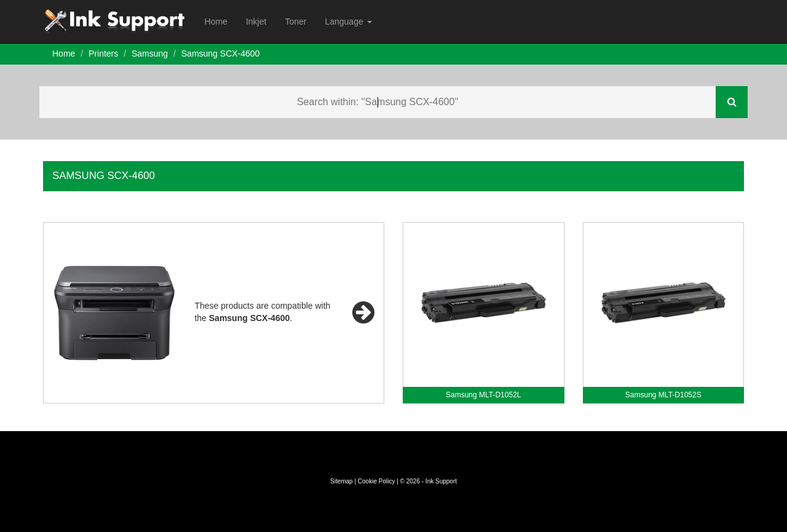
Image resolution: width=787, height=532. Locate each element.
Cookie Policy (377, 481)
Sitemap (342, 481)
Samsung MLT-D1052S (663, 395)
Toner (295, 22)
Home (216, 22)
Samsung (150, 54)
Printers (103, 54)
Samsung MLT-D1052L (484, 395)
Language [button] (348, 22)
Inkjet (256, 22)
